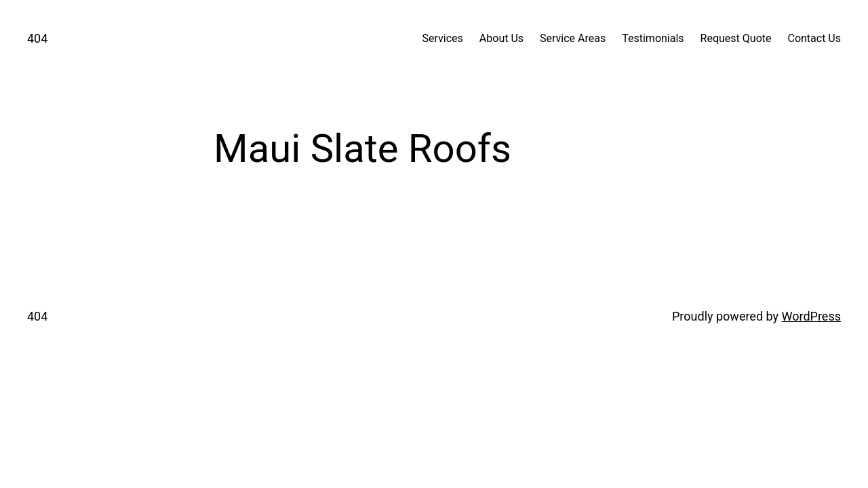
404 (37, 38)
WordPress (811, 316)
